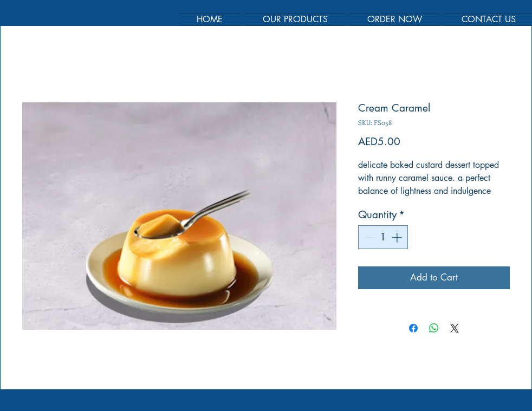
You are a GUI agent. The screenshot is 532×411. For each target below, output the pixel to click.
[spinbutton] (383, 237)
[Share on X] (455, 328)
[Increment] (398, 237)
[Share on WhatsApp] (434, 328)
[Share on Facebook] (413, 328)
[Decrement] (369, 237)
